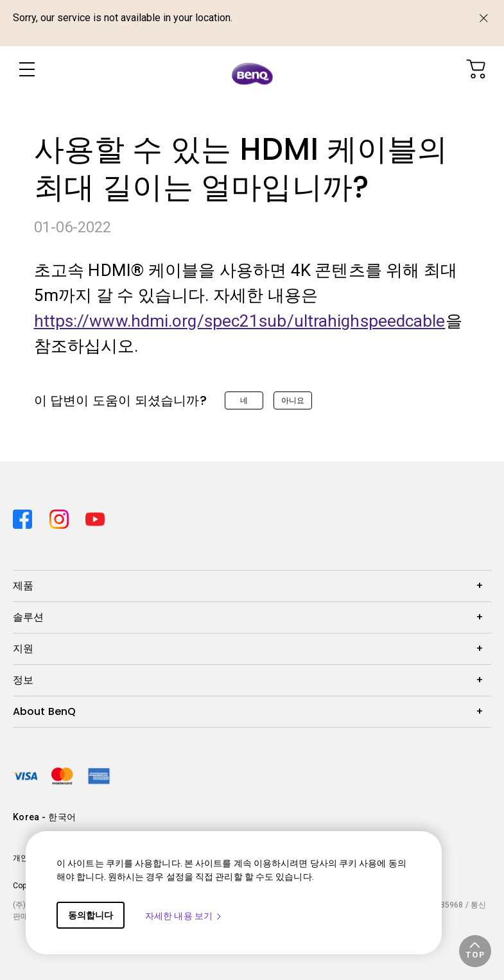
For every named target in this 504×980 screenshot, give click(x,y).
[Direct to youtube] (95, 515)
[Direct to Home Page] (252, 72)
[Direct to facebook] (26, 515)
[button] (475, 951)
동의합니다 (91, 915)
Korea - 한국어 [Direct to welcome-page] (44, 817)
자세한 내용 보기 (184, 916)
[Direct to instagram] (63, 515)
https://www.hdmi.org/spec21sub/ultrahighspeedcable (240, 321)
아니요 (293, 400)
